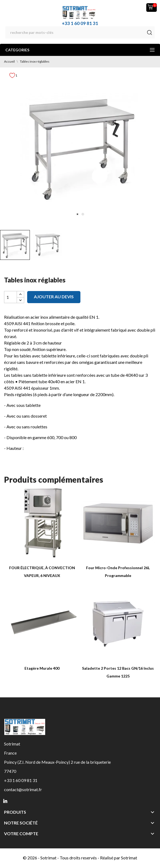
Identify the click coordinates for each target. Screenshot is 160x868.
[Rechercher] (80, 32)
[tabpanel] (80, 147)
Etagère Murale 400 (42, 668)
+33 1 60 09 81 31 (80, 23)
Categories (80, 50)
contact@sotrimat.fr (23, 789)
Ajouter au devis (54, 297)
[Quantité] (10, 297)
